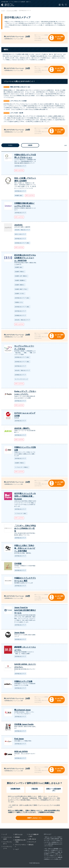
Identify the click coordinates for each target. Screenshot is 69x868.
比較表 (30, 145)
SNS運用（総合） (19, 196)
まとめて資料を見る (59, 38)
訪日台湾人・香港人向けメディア (22, 230)
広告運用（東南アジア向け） (21, 289)
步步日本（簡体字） (22, 429)
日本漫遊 (18, 564)
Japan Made (19, 633)
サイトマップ (32, 842)
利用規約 (17, 838)
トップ (5, 835)
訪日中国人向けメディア (20, 166)
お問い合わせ (32, 840)
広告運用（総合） (19, 267)
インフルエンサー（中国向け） (22, 467)
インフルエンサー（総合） (21, 514)
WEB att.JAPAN (21, 752)
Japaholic (18, 225)
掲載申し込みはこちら (34, 818)
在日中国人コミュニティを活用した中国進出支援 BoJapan (25, 496)
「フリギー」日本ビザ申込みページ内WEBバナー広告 (25, 529)
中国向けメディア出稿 (23, 682)
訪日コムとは (19, 835)
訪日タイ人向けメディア (20, 234)
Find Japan (19, 739)
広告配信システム (19, 303)
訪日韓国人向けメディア (20, 316)
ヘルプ (17, 850)
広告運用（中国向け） (20, 272)
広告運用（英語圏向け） (20, 281)
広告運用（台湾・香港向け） (21, 276)
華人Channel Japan (22, 710)
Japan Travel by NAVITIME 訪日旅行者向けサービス (25, 610)
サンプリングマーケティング (21, 379)
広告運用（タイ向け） (20, 294)
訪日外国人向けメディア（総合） (22, 298)
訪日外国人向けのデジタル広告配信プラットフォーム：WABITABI (25, 258)
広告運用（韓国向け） (20, 285)
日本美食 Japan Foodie (24, 725)
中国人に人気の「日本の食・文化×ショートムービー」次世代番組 (25, 548)
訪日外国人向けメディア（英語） (22, 243)
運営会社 (31, 845)
